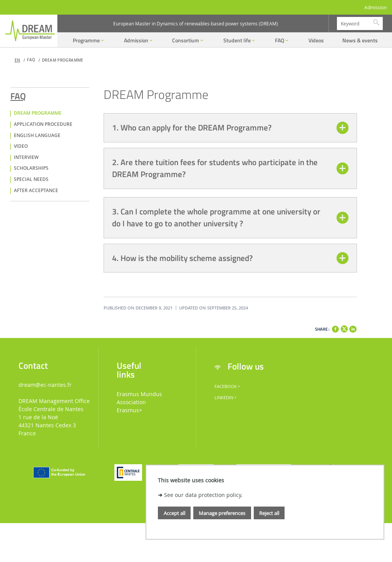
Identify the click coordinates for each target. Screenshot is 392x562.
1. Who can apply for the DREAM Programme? (192, 127)
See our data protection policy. (203, 495)
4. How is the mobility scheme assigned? (182, 258)
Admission (375, 8)
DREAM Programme (63, 60)
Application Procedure (43, 124)
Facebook (228, 386)
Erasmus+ (129, 410)
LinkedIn (226, 398)
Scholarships (31, 168)
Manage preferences (222, 513)
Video (21, 146)
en (18, 60)
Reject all (269, 513)
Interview (26, 157)
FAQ (18, 95)
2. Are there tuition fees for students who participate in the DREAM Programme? (215, 168)
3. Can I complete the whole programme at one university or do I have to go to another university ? (216, 217)
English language (37, 135)
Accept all (174, 513)
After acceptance (36, 191)
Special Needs (31, 179)
